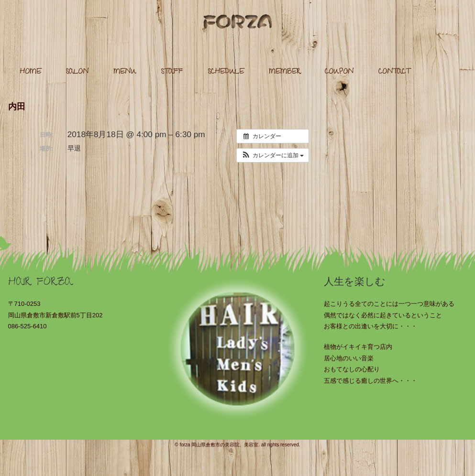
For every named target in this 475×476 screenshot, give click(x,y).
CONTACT (394, 72)
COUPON (339, 72)
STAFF (172, 72)
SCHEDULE (226, 72)
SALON (77, 72)
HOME (30, 72)
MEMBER (285, 72)
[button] (273, 155)
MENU (125, 72)
